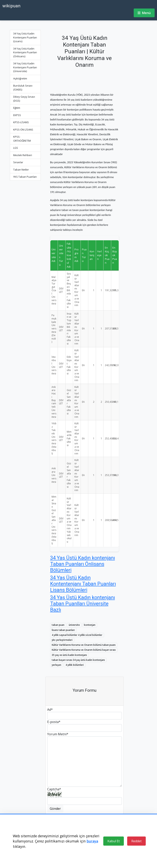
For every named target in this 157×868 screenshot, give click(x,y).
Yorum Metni (58, 734)
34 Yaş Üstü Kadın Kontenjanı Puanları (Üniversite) (25, 67)
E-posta (54, 722)
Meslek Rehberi (23, 155)
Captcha (54, 789)
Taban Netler (21, 170)
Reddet (136, 841)
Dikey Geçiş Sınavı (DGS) (24, 99)
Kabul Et (114, 841)
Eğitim (17, 108)
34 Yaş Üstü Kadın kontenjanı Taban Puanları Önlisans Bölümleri (83, 564)
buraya (92, 841)
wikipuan (11, 6)
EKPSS (17, 115)
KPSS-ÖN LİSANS (23, 130)
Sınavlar (18, 162)
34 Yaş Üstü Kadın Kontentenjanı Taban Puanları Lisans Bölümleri (83, 584)
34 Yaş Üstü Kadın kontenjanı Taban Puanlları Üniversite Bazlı (83, 603)
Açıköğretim (20, 78)
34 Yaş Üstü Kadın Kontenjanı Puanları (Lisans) (25, 37)
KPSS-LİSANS (21, 122)
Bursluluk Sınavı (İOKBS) (23, 88)
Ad (50, 710)
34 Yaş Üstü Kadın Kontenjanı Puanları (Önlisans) (25, 52)
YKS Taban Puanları (25, 177)
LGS (16, 148)
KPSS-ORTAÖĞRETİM (22, 139)
